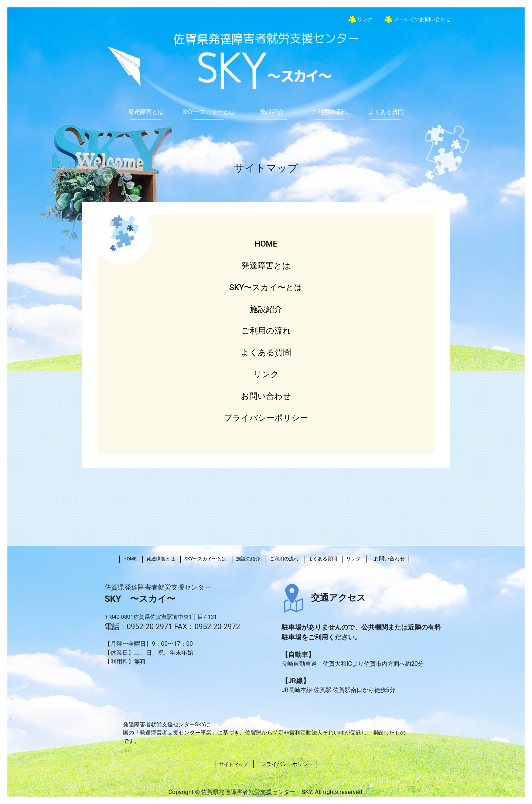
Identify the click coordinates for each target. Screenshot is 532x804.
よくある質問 (386, 112)
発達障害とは (146, 112)
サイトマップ (233, 764)
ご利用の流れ (329, 112)
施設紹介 (272, 112)
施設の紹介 (248, 559)
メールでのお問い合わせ (422, 19)
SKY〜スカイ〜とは (209, 112)
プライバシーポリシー (266, 418)
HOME (266, 244)
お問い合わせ (266, 396)
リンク (365, 19)
